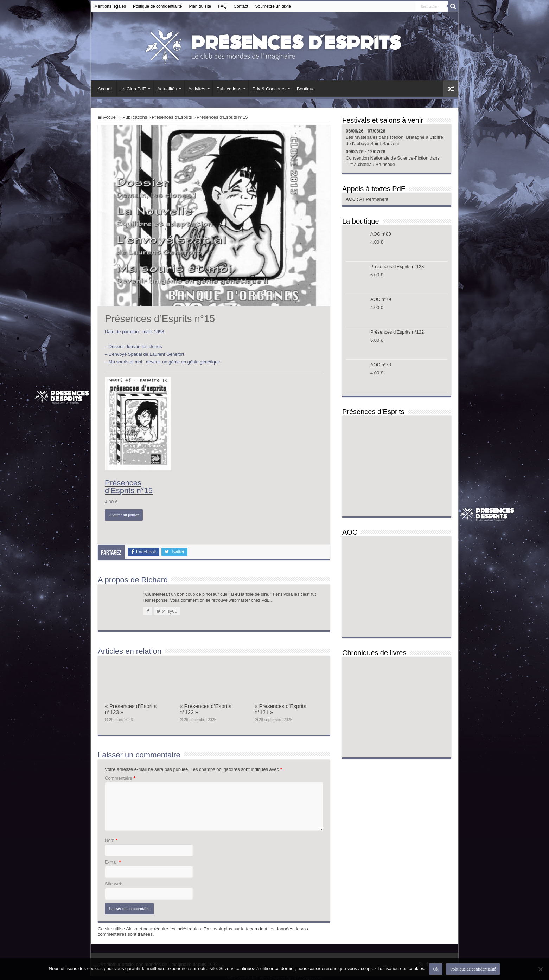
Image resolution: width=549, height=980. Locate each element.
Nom (111, 840)
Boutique (306, 89)
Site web (114, 884)
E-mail (113, 862)
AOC (351, 199)
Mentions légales (110, 6)
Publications (229, 89)
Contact (241, 6)
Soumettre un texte (273, 6)
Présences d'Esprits (172, 117)
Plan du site (200, 6)
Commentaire (120, 778)
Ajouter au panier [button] (124, 515)
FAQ (222, 6)
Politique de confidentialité (157, 6)
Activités (197, 89)
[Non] (540, 969)
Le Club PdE (133, 89)
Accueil (105, 89)
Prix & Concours (269, 89)
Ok (436, 969)
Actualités (167, 89)
